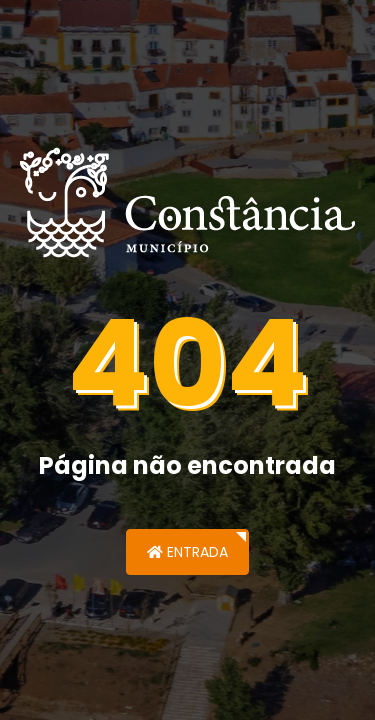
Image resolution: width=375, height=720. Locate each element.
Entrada (187, 552)
